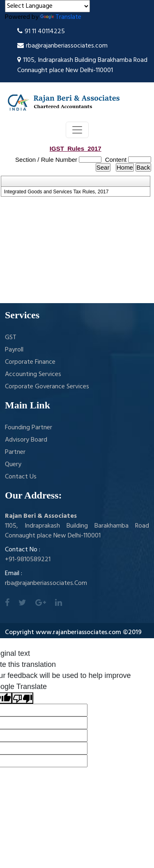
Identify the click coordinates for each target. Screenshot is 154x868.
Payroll (14, 350)
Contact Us (21, 477)
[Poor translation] (23, 698)
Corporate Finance (30, 362)
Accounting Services (33, 374)
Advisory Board (26, 440)
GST (11, 338)
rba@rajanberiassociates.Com (46, 583)
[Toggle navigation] (77, 130)
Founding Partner (29, 428)
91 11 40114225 (41, 32)
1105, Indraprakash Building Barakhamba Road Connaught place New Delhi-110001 (82, 65)
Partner (15, 452)
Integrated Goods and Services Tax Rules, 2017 (56, 192)
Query (13, 465)
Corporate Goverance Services (47, 387)
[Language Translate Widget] (47, 6)
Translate (61, 17)
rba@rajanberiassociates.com (62, 46)
